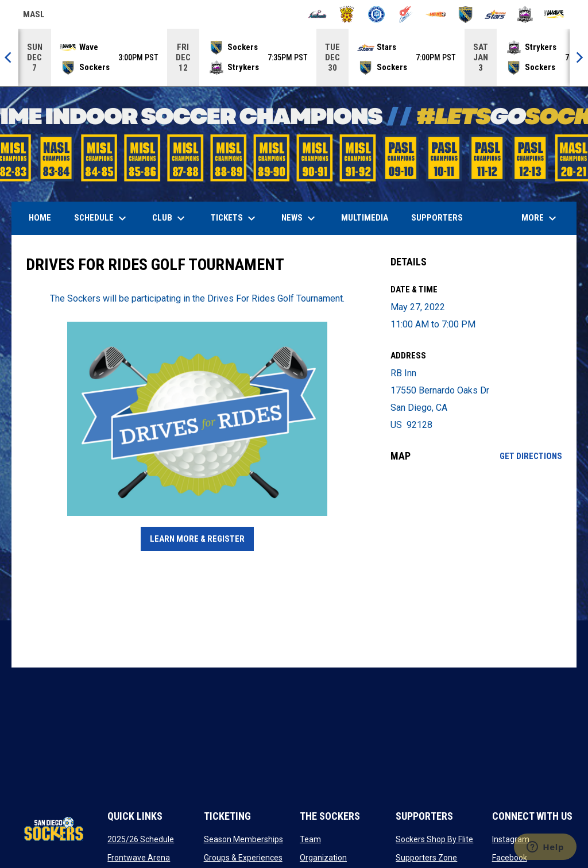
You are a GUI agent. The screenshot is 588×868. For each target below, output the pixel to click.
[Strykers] (525, 14)
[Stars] (495, 14)
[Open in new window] (198, 419)
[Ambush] (317, 14)
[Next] (579, 57)
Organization (323, 858)
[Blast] (347, 14)
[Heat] (436, 14)
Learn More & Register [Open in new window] (197, 539)
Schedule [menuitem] (102, 218)
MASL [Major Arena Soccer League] (34, 16)
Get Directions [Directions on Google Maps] (531, 456)
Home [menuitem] (40, 218)
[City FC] (376, 14)
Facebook (510, 858)
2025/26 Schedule (141, 839)
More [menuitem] (540, 218)
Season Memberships (243, 839)
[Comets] (406, 14)
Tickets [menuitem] (235, 218)
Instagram (511, 839)
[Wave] (554, 14)
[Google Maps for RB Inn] (476, 565)
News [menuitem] (300, 218)
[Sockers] (465, 14)
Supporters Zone (426, 858)
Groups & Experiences (243, 858)
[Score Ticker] (294, 57)
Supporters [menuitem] (437, 218)
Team (310, 839)
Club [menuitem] (170, 218)
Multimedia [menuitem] (365, 218)
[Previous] (9, 57)
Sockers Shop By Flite (434, 839)
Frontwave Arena (139, 858)
